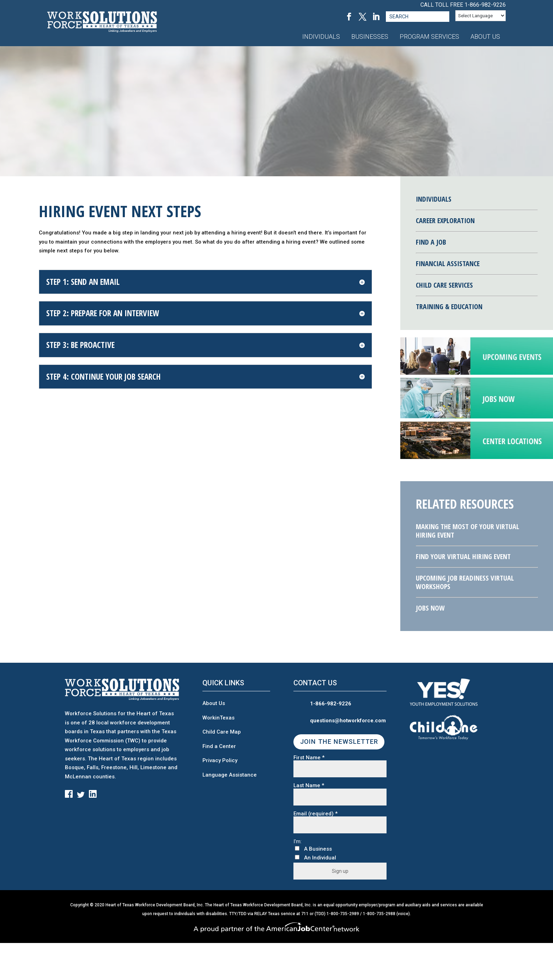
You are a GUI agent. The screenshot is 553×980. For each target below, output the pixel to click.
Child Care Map (222, 732)
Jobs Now (430, 608)
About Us (214, 703)
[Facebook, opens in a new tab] (349, 17)
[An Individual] (297, 857)
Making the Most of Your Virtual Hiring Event (467, 531)
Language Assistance (230, 775)
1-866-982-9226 (485, 5)
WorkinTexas (218, 718)
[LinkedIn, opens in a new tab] (376, 17)
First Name (309, 758)
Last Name (309, 786)
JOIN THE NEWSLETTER (339, 742)
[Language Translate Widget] (481, 16)
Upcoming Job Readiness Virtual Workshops (465, 582)
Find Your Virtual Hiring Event (463, 556)
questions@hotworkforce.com (348, 721)
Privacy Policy (220, 760)
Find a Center (219, 746)
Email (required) (315, 814)
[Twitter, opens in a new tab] (363, 17)
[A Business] (297, 848)
